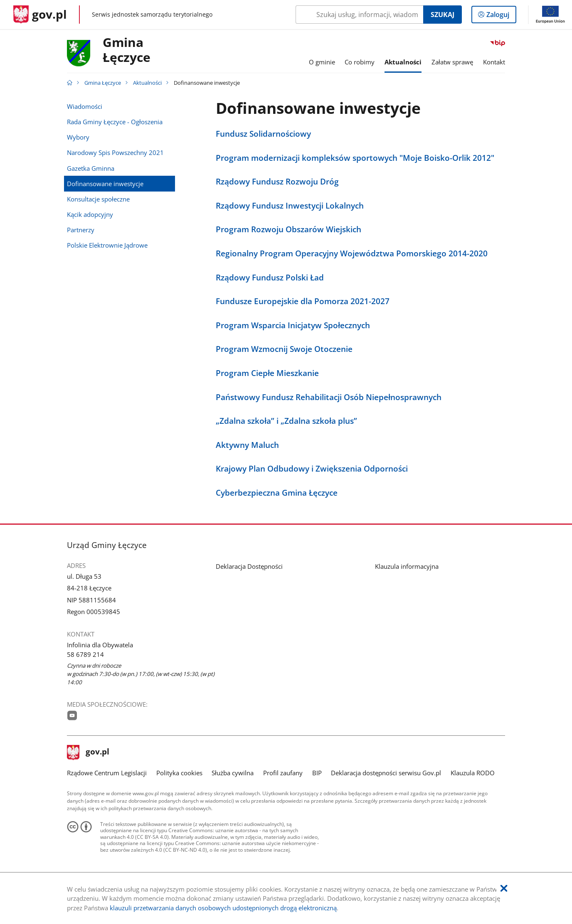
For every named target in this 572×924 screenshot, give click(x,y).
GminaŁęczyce (127, 50)
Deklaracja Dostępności (249, 566)
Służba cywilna (233, 773)
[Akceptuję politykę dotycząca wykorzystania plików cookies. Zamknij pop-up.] (504, 888)
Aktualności (147, 83)
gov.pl (88, 752)
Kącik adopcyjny (90, 214)
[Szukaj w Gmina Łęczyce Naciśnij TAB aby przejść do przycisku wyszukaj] (359, 15)
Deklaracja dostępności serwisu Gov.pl (386, 773)
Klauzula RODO (473, 773)
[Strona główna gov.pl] (40, 15)
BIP (317, 773)
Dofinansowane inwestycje (105, 184)
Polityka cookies (179, 773)
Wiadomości (85, 106)
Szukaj (443, 15)
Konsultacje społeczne (98, 199)
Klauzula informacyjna (407, 566)
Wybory (78, 137)
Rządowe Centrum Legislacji (107, 773)
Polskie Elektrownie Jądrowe (107, 245)
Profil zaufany (283, 773)
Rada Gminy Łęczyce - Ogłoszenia (115, 122)
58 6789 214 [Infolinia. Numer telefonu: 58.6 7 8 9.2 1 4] (85, 654)
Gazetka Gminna (91, 168)
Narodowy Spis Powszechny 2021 (115, 152)
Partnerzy (81, 230)
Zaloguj (500, 16)
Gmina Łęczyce (103, 83)
